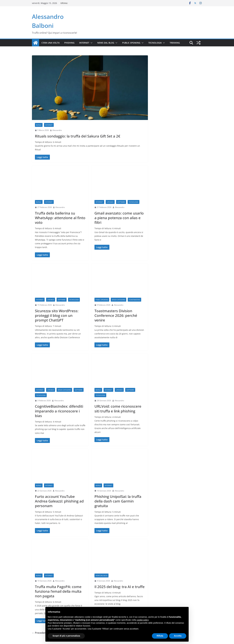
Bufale (39, 125)
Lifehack (110, 202)
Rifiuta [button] (160, 636)
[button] (91, 43)
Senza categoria (118, 300)
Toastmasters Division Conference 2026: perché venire (116, 315)
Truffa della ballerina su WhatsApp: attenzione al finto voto (60, 218)
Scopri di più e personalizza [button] (66, 636)
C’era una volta (51, 43)
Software (121, 202)
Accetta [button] (178, 636)
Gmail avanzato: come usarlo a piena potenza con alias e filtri (119, 218)
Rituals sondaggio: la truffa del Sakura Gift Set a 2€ (78, 136)
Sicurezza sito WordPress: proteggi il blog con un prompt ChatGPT (57, 315)
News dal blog (106, 43)
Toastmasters (134, 300)
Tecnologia (155, 43)
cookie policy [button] (143, 620)
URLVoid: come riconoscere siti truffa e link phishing (118, 409)
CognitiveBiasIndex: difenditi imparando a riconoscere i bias (59, 411)
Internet (84, 43)
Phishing (69, 43)
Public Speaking (131, 43)
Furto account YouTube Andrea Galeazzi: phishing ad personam (59, 501)
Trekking (175, 43)
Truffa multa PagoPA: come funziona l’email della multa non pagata (58, 591)
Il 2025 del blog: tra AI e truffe (120, 587)
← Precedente (40, 633)
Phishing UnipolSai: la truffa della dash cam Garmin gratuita (118, 501)
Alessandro (57, 130)
